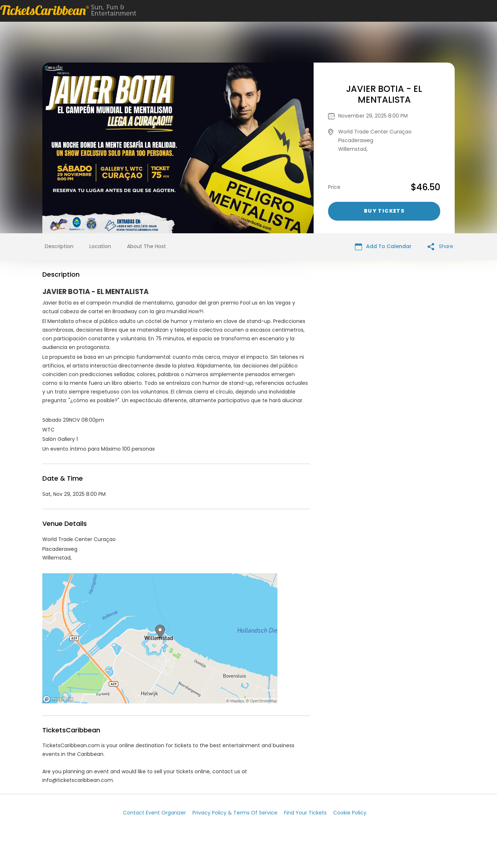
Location (100, 246)
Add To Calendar (383, 246)
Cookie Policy (350, 813)
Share (440, 246)
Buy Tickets (384, 211)
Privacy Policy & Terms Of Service (235, 813)
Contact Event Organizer (154, 813)
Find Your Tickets (305, 813)
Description (59, 246)
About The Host (146, 246)
